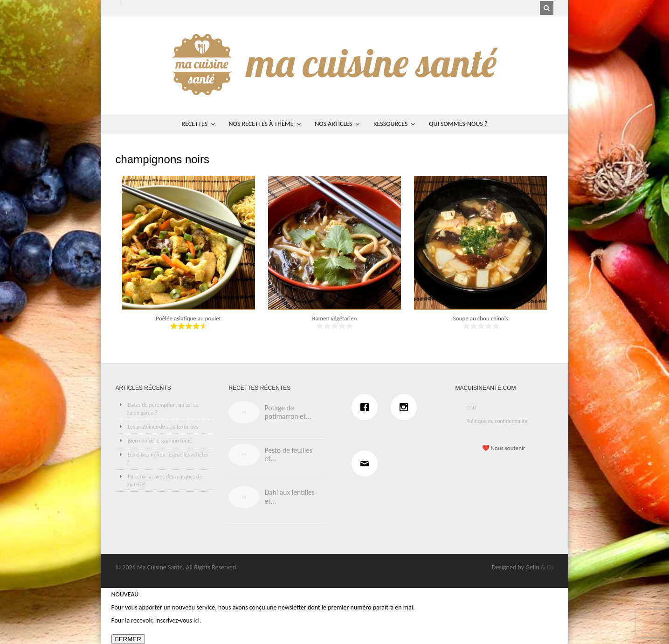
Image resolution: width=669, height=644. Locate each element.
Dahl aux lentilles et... (289, 497)
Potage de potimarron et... (288, 412)
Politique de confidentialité (497, 421)
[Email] (367, 464)
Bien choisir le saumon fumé (160, 441)
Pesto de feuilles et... (288, 455)
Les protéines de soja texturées (163, 427)
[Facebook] (367, 407)
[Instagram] (406, 407)
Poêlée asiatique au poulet (188, 318)
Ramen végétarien (335, 318)
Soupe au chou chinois (481, 318)
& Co (547, 567)
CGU (471, 408)
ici (196, 620)
